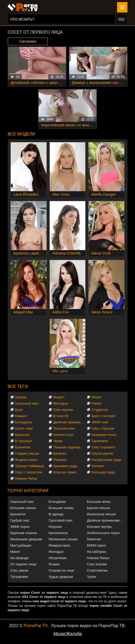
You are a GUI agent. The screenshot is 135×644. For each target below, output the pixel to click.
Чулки (58, 441)
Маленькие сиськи (63, 539)
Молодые (61, 403)
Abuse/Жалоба (68, 634)
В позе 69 (61, 416)
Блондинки (57, 502)
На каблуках (97, 552)
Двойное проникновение (70, 422)
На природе (20, 558)
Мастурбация (21, 545)
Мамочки (94, 539)
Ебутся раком (102, 453)
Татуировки (19, 577)
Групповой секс (61, 520)
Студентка (100, 410)
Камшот (21, 416)
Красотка (22, 435)
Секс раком (19, 570)
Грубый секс (20, 520)
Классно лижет (65, 472)
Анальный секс (27, 403)
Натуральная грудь (107, 460)
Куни (19, 410)
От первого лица (23, 564)
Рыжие (54, 564)
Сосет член (24, 428)
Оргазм (21, 397)
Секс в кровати (103, 447)
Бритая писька (98, 508)
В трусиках (24, 441)
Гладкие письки (27, 453)
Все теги (18, 386)
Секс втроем (63, 410)
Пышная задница (67, 447)
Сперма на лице (61, 570)
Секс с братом (103, 428)
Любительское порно (103, 533)
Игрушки (55, 527)
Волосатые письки (101, 514)
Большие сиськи (23, 508)
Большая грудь (103, 472)
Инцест (59, 397)
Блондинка (24, 422)
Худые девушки (61, 577)
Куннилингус (58, 533)
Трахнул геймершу (30, 466)
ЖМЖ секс (100, 422)
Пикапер (60, 460)
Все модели (22, 134)
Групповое (100, 441)
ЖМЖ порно (20, 527)
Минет (97, 397)
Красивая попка (104, 435)
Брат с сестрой (103, 416)
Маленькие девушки (26, 539)
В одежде (56, 514)
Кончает (98, 466)
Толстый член (64, 428)
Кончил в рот (63, 435)
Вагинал (60, 453)
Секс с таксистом (29, 472)
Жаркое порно (26, 460)
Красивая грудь (65, 466)
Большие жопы (99, 502)
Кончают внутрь (99, 527)
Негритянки (58, 558)
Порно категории (28, 491)
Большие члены (61, 508)
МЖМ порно (96, 545)
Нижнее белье (26, 478)
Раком (96, 403)
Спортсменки (97, 570)
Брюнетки (23, 447)
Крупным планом (24, 533)
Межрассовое (59, 545)
